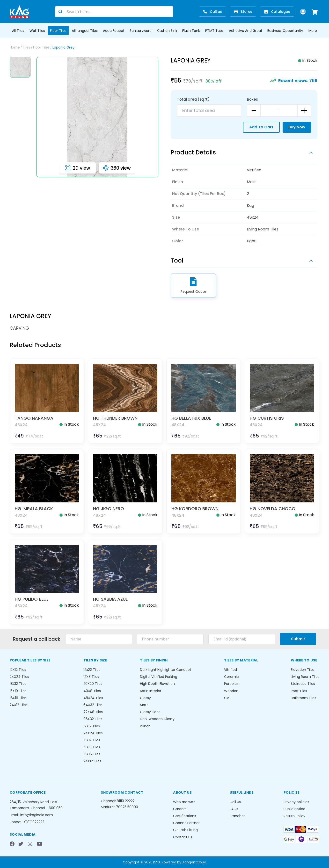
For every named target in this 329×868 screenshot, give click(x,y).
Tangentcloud (194, 862)
